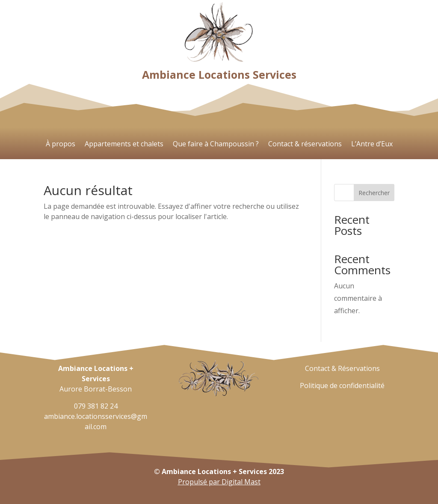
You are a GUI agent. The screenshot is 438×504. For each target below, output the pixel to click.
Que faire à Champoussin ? (216, 145)
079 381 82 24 (96, 406)
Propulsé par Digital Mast (219, 482)
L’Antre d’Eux (372, 145)
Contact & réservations (305, 145)
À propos (61, 145)
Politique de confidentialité (342, 385)
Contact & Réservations (342, 368)
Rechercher (374, 193)
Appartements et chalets (124, 145)
